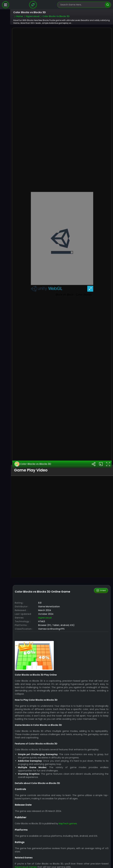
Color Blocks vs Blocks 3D (33, 455)
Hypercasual (45, 609)
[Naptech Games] (33, 5)
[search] (107, 5)
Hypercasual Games (26, 858)
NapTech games (68, 814)
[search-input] (82, 5)
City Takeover (26, 863)
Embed (101, 581)
